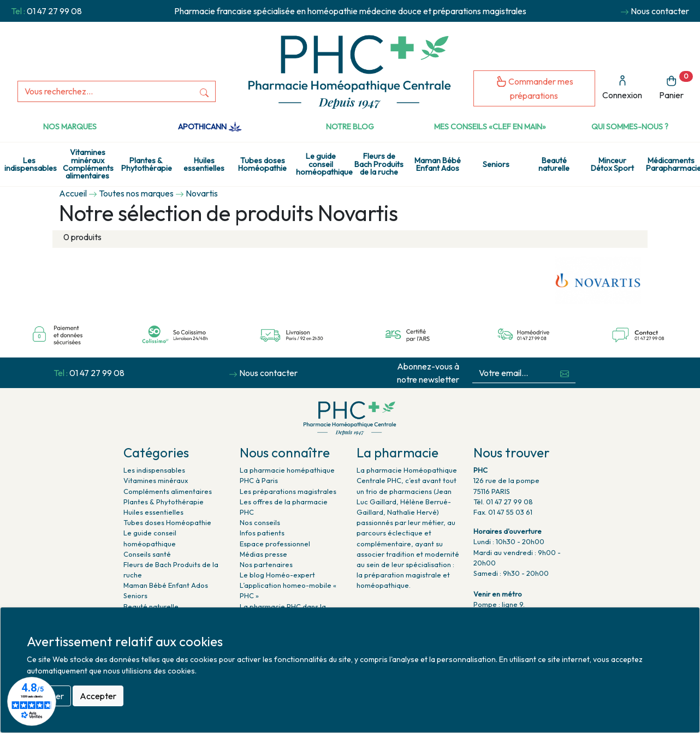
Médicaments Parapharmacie (673, 164)
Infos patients (262, 533)
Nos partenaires (266, 564)
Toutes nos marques (136, 193)
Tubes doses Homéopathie (262, 164)
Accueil (73, 193)
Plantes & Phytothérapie (147, 164)
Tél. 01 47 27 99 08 (503, 502)
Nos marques (70, 127)
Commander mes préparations (535, 88)
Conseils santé (147, 554)
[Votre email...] (513, 373)
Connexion (622, 88)
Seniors (496, 164)
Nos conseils (260, 522)
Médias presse (263, 554)
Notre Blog (350, 127)
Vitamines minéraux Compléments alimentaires (88, 164)
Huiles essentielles (204, 164)
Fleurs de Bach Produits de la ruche (379, 164)
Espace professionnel (275, 544)
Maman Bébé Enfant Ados (438, 164)
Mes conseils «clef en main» (490, 127)
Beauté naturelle (554, 164)
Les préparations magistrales (288, 491)
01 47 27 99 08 (54, 11)
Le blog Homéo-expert (277, 575)
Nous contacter (660, 11)
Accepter (98, 696)
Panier (676, 86)
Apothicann (210, 127)
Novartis (202, 193)
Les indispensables (31, 164)
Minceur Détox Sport (612, 164)
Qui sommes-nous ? (630, 127)
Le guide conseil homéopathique (323, 164)
